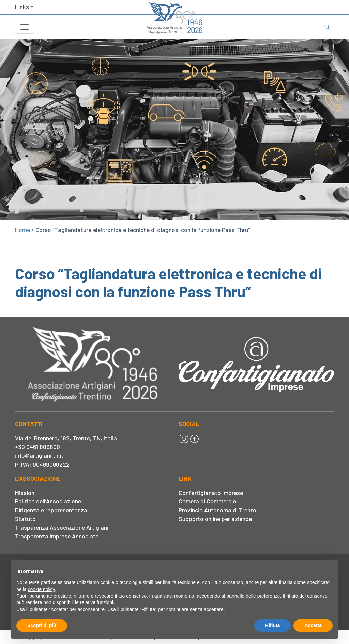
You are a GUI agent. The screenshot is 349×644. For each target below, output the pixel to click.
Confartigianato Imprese (211, 493)
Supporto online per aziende (215, 519)
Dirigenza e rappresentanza (51, 510)
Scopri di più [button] (42, 625)
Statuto (25, 519)
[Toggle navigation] (25, 27)
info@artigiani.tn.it (39, 455)
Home (22, 230)
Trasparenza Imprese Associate (57, 536)
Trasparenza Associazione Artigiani (62, 527)
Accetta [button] (313, 625)
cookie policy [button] (41, 589)
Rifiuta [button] (273, 625)
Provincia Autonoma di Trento (217, 510)
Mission (25, 493)
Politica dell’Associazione (48, 501)
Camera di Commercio (207, 501)
